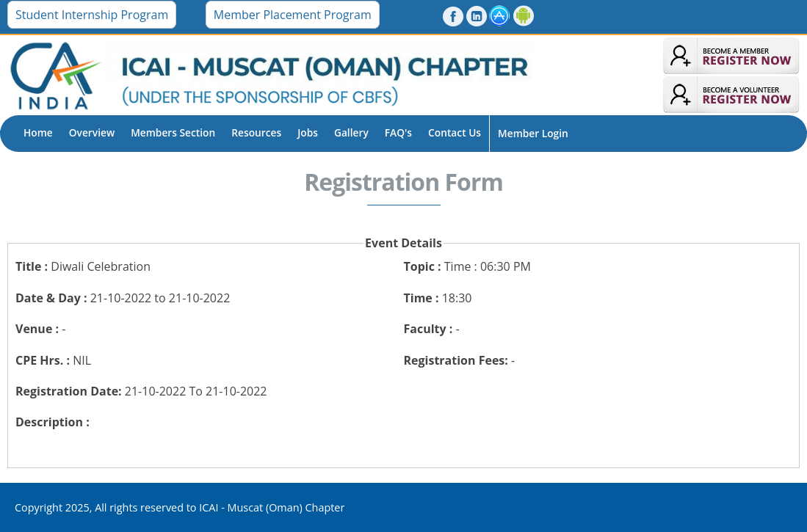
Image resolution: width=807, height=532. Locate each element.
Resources (256, 132)
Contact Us (455, 132)
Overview (92, 132)
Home (38, 132)
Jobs (308, 132)
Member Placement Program (293, 15)
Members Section (173, 132)
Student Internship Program (92, 15)
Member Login (533, 133)
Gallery (351, 132)
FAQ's (398, 132)
